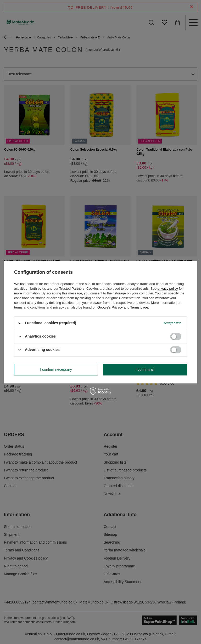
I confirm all (145, 369)
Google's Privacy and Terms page (123, 307)
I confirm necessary (56, 369)
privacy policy (168, 289)
